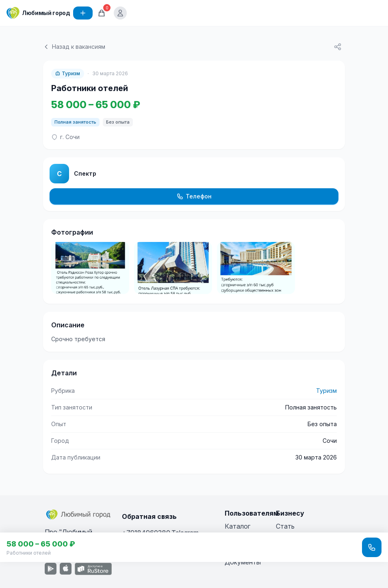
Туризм (68, 73)
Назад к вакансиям (74, 47)
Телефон (194, 196)
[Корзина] (102, 13)
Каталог (237, 526)
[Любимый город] (38, 13)
